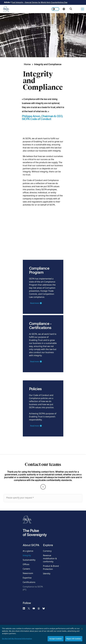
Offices (26, 564)
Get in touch (77, 9)
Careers (26, 569)
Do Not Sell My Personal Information (17, 640)
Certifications (29, 582)
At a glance (28, 551)
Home (27, 64)
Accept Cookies (56, 640)
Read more (35, 307)
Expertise (27, 578)
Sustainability (29, 560)
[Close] (82, 630)
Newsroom (28, 573)
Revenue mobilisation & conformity (50, 558)
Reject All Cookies (74, 640)
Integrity (27, 555)
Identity (47, 574)
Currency (47, 551)
